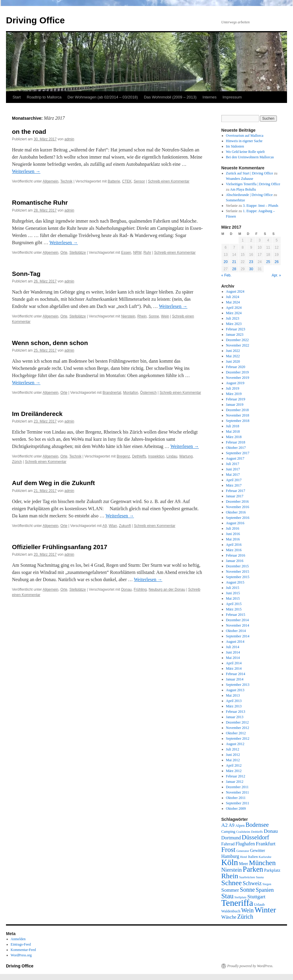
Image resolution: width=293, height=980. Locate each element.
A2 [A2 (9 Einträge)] (224, 825)
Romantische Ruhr (40, 202)
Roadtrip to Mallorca (44, 97)
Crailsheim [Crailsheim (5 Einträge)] (243, 832)
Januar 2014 (235, 679)
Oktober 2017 (236, 448)
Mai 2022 (233, 356)
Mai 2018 (233, 431)
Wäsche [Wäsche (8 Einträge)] (229, 917)
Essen (126, 253)
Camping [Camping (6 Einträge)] (228, 832)
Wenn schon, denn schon (50, 343)
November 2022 (238, 345)
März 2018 (234, 437)
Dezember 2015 (237, 566)
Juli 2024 (233, 297)
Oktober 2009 (236, 809)
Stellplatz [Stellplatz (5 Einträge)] (240, 897)
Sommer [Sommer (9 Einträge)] (230, 890)
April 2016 (234, 545)
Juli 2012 (233, 749)
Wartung (186, 456)
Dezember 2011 (237, 787)
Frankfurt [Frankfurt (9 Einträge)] (265, 844)
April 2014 (234, 663)
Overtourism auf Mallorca (245, 136)
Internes (209, 97)
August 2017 (235, 458)
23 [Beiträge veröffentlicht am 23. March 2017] (251, 262)
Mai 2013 (233, 695)
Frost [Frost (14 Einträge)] (228, 850)
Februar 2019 (236, 399)
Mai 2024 (233, 302)
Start (17, 97)
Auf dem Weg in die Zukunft (53, 483)
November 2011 (238, 792)
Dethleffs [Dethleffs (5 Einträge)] (257, 832)
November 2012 (238, 728)
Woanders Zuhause (240, 179)
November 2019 (238, 378)
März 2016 (234, 550)
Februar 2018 (236, 442)
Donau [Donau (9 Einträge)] (271, 831)
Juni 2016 (233, 534)
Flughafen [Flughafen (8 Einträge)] (245, 844)
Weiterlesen (26, 171)
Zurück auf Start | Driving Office (250, 173)
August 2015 (235, 582)
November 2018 (238, 415)
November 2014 (238, 625)
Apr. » (276, 275)
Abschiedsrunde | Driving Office (249, 195)
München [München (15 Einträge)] (263, 863)
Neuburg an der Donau (167, 589)
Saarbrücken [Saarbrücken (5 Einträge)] (247, 877)
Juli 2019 (233, 388)
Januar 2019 (235, 405)
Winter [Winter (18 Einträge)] (265, 910)
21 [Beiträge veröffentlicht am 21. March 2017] (234, 262)
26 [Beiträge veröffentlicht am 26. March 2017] (277, 262)
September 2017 (238, 453)
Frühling (140, 589)
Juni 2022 (233, 351)
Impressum (232, 97)
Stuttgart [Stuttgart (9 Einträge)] (256, 897)
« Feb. (226, 275)
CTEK (127, 181)
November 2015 (238, 572)
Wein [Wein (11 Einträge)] (248, 910)
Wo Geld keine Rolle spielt (245, 152)
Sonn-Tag (26, 274)
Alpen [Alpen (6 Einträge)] (240, 826)
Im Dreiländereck (37, 414)
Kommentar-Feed (23, 950)
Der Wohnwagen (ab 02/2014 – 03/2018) (103, 97)
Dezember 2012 (237, 722)
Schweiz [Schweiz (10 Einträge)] (252, 883)
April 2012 (234, 765)
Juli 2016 (233, 528)
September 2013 (238, 685)
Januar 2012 (235, 782)
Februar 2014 (236, 674)
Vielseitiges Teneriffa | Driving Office (253, 184)
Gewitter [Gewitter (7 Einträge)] (257, 850)
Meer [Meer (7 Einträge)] (243, 864)
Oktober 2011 (236, 798)
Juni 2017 (233, 469)
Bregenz (123, 456)
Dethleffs (139, 456)
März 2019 (234, 394)
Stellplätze (78, 253)
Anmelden (18, 939)
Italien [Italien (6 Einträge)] (253, 857)
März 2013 (234, 706)
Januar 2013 (235, 717)
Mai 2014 (233, 658)
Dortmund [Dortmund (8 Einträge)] (231, 838)
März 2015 (234, 609)
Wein (165, 316)
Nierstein (128, 316)
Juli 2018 (233, 426)
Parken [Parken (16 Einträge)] (253, 869)
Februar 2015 (236, 615)
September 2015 (238, 577)
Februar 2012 (236, 776)
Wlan (113, 526)
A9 (104, 526)
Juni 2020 (233, 361)
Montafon (131, 393)
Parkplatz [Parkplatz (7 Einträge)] (272, 870)
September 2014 (238, 636)
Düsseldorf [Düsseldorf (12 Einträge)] (256, 837)
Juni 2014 (233, 652)
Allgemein (51, 181)
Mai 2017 (233, 475)
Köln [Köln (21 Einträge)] (230, 862)
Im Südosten (235, 146)
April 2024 (234, 308)
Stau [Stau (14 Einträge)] (227, 896)
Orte (64, 253)
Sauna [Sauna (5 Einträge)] (260, 877)
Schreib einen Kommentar (169, 181)
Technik (67, 181)
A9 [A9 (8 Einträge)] (231, 825)
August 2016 (235, 523)
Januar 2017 (235, 496)
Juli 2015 (233, 588)
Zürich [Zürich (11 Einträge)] (245, 917)
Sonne (154, 316)
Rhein (142, 316)
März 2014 (234, 668)
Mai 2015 (233, 598)
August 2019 (235, 383)
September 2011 (238, 803)
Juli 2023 (233, 318)
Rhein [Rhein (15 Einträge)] (230, 876)
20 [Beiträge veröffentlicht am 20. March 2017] (226, 262)
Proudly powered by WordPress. (250, 966)
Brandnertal (112, 393)
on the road (29, 132)
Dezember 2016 (237, 502)
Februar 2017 (236, 491)
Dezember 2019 (237, 372)
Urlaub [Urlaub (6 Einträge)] (260, 905)
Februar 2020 (236, 367)
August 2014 (235, 642)
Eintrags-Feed (21, 944)
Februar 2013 (236, 712)
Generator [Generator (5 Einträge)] (243, 851)
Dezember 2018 (237, 410)
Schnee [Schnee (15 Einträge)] (232, 883)
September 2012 (238, 739)
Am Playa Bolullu (243, 189)
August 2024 (235, 291)
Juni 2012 (233, 755)
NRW (137, 253)
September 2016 (238, 518)
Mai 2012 (233, 760)
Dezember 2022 (237, 340)
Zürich (17, 462)
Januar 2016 (235, 561)
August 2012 (235, 744)
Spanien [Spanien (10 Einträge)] (265, 890)
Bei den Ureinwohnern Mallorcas (250, 157)
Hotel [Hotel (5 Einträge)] (244, 857)
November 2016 (238, 507)
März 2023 (234, 324)
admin (69, 139)
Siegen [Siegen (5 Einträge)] (267, 884)
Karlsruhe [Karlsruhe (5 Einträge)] (265, 857)
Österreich (148, 393)
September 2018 (238, 421)
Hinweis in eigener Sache (244, 141)
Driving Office (35, 20)
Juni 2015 (233, 593)
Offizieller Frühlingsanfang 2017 (60, 547)
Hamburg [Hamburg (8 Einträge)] (230, 856)
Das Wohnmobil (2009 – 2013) (170, 97)
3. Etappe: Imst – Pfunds (260, 206)
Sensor (139, 181)
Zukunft (125, 526)
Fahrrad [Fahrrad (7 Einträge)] (228, 844)
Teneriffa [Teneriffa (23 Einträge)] (237, 903)
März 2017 (234, 485)
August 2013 (235, 690)
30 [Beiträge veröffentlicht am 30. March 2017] (251, 269)
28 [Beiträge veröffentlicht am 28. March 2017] (234, 269)
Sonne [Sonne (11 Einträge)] (247, 890)
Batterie (114, 181)
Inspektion (156, 456)
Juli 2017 (233, 464)
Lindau (172, 456)
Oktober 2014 (236, 631)
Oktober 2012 (236, 733)
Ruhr (147, 253)
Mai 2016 (233, 539)
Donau (126, 589)
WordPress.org (21, 955)
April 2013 (234, 701)
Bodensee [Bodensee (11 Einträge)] (257, 825)
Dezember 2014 (237, 620)
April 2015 (234, 604)
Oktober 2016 (236, 512)
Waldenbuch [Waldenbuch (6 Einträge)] (231, 911)
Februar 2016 (236, 555)
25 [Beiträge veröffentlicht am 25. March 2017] (268, 262)
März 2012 (234, 771)
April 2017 (234, 480)
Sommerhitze (236, 200)
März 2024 (234, 313)
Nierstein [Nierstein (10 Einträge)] (232, 870)
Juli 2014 (233, 647)
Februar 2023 (236, 329)
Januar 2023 (235, 335)
